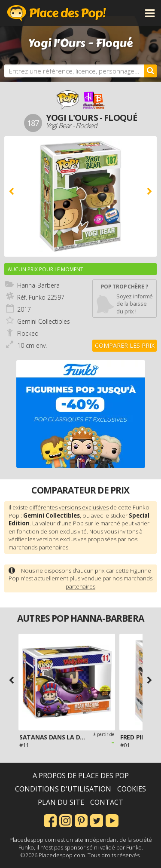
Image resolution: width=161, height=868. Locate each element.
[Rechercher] (150, 71)
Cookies (132, 789)
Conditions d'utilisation (63, 789)
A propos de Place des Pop (81, 776)
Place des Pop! (57, 13)
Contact (107, 802)
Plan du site (61, 802)
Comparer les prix (125, 345)
